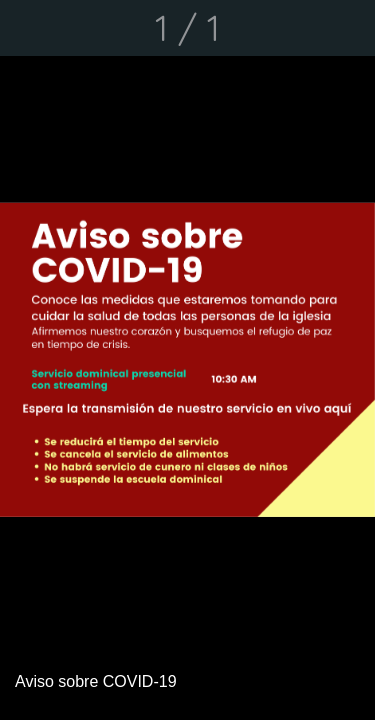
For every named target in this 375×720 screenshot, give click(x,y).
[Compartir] (295, 28)
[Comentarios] (347, 28)
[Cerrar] (28, 28)
